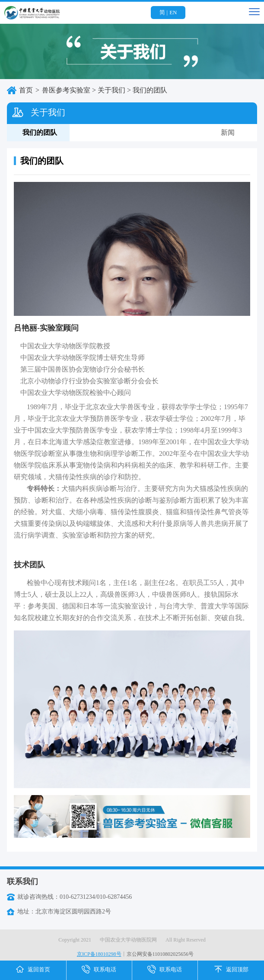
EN (173, 12)
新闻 (228, 132)
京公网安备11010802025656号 (160, 954)
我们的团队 (150, 90)
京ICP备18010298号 (99, 954)
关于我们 (111, 90)
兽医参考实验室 (66, 90)
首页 (26, 90)
